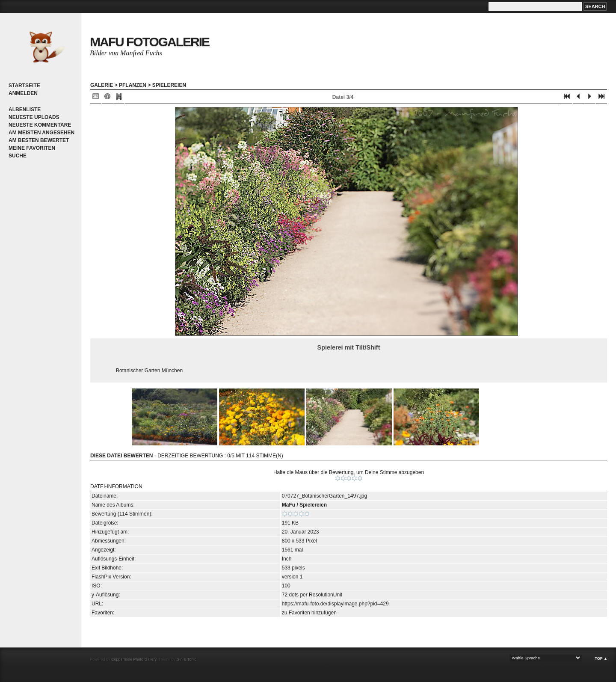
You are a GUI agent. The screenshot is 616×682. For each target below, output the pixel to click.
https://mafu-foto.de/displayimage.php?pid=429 (335, 604)
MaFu (289, 505)
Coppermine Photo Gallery (134, 659)
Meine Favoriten (32, 148)
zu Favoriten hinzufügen (309, 613)
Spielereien (169, 85)
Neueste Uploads (34, 117)
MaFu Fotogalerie (150, 42)
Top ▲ (601, 658)
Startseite (24, 86)
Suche (18, 156)
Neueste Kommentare (40, 125)
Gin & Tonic (187, 659)
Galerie (102, 85)
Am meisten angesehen (41, 133)
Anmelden (23, 93)
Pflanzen (133, 85)
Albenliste (25, 110)
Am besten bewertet (39, 140)
